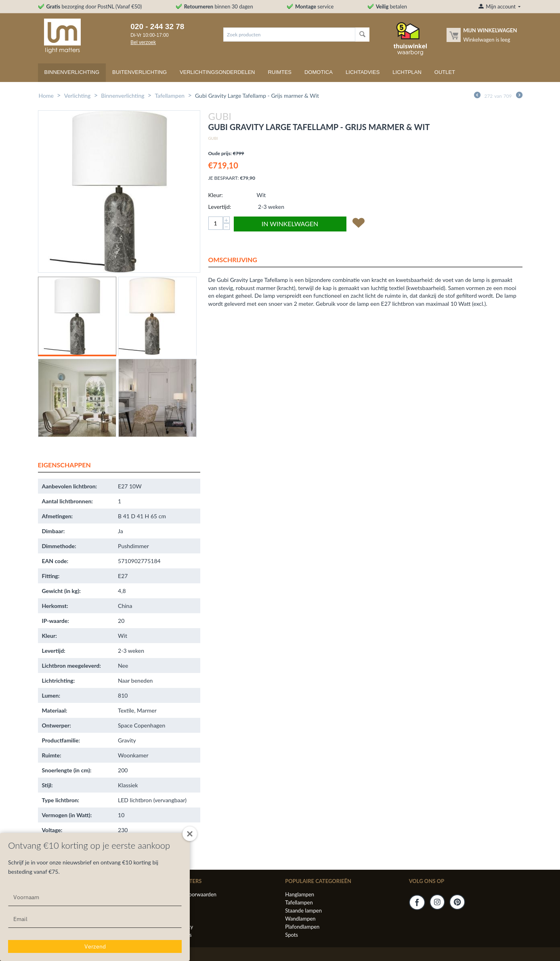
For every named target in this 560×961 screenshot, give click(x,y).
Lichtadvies (363, 72)
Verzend (95, 946)
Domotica (319, 72)
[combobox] (289, 35)
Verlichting (78, 96)
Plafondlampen (302, 927)
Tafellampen (170, 96)
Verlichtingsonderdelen (217, 72)
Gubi (213, 138)
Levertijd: (220, 207)
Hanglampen (300, 894)
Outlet (445, 72)
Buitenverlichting (139, 72)
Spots (292, 935)
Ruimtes (280, 72)
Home (46, 96)
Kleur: (216, 195)
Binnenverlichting (72, 72)
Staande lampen (303, 911)
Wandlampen (300, 919)
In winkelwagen (290, 224)
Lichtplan (407, 72)
